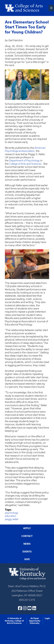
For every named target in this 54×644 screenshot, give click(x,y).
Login (47, 618)
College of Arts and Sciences (26, 164)
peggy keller (12, 519)
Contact (27, 536)
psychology (12, 513)
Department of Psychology (24, 161)
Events (27, 552)
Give (27, 559)
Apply (27, 528)
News (27, 544)
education (11, 516)
